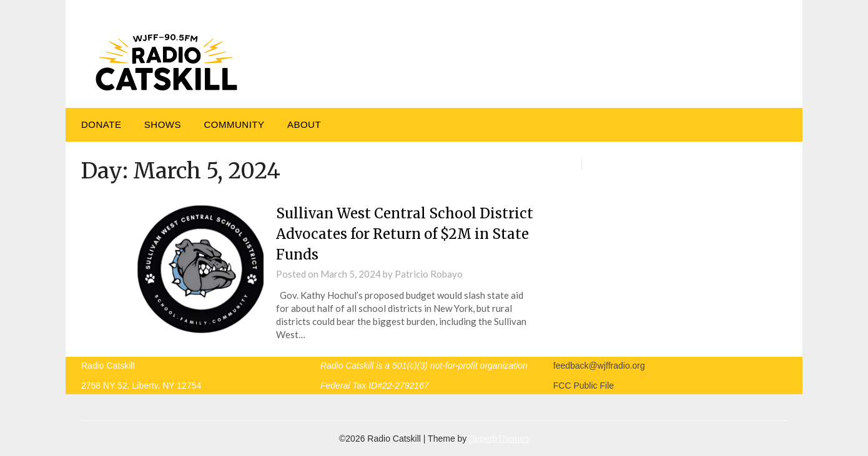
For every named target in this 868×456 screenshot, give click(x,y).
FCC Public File (584, 386)
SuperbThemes (499, 439)
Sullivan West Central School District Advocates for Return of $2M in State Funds (405, 234)
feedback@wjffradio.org (599, 366)
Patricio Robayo (429, 274)
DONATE (101, 124)
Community (234, 124)
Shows (163, 124)
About (304, 124)
